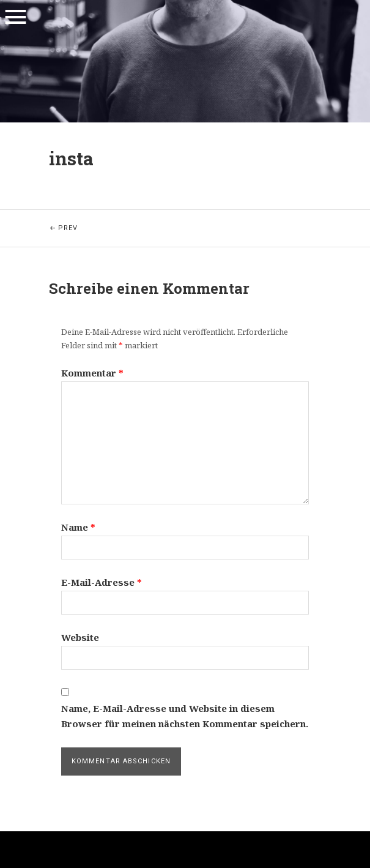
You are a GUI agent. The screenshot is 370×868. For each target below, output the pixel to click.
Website (80, 637)
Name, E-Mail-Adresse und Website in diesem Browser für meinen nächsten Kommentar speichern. (185, 716)
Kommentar (92, 373)
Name (78, 527)
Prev (100, 221)
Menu (15, 17)
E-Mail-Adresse (102, 582)
